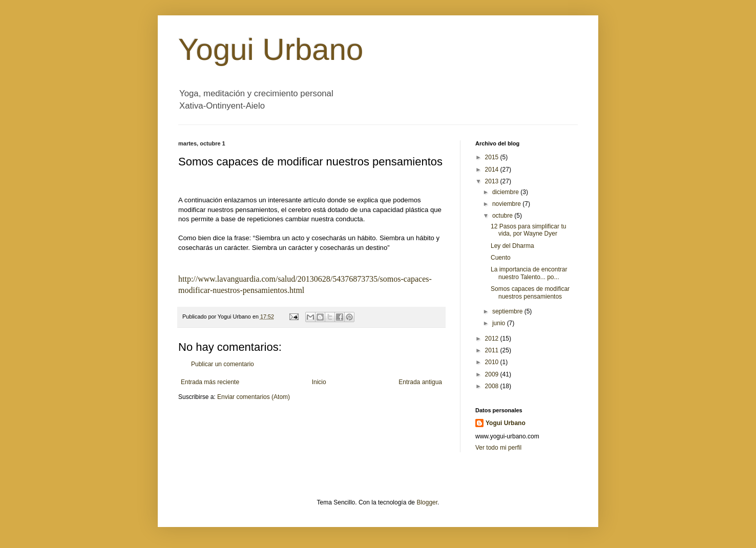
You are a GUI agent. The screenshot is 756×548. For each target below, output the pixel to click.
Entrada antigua (420, 382)
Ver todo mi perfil (498, 448)
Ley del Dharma (512, 246)
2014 (493, 170)
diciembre (506, 192)
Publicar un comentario (223, 364)
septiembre (508, 311)
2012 (493, 339)
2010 (493, 362)
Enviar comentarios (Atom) (254, 397)
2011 (493, 350)
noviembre (507, 204)
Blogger (427, 502)
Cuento (501, 258)
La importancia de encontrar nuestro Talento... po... (529, 273)
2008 (493, 386)
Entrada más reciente (210, 382)
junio (500, 323)
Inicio (319, 382)
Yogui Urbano (271, 49)
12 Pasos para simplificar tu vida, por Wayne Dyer (528, 230)
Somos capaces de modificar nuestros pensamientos (530, 292)
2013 (493, 181)
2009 (493, 374)
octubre (503, 216)
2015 (493, 157)
